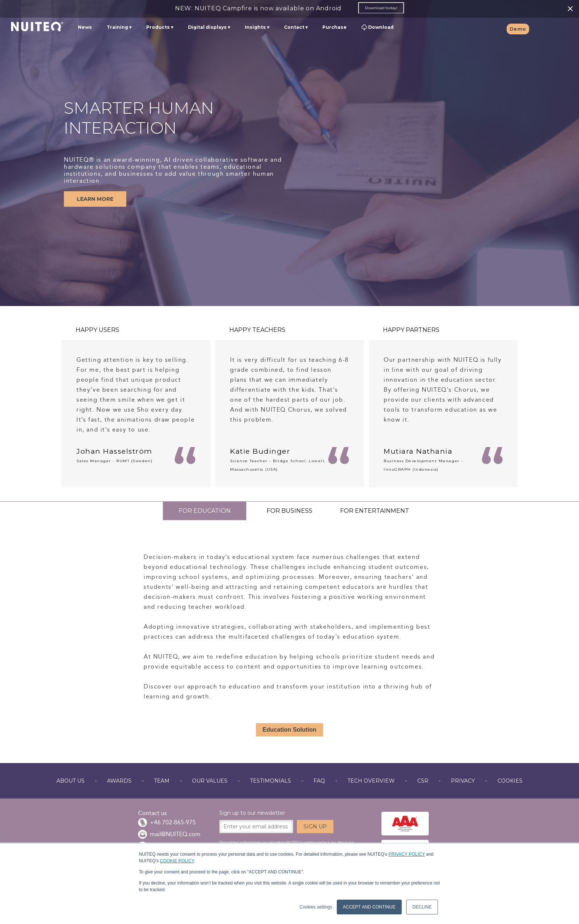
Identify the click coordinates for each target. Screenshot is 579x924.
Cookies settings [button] (316, 907)
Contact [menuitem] (294, 28)
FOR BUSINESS (289, 511)
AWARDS (119, 781)
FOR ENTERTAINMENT (375, 511)
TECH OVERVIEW (371, 781)
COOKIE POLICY (177, 861)
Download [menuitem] (378, 28)
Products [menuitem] (158, 28)
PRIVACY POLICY (407, 854)
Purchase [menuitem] (335, 28)
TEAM (162, 781)
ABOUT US (71, 781)
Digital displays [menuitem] (207, 28)
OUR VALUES (210, 781)
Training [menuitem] (117, 28)
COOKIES (510, 781)
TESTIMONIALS (270, 781)
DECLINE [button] (422, 907)
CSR (423, 781)
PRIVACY (463, 781)
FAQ (319, 781)
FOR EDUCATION (205, 511)
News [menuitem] (85, 28)
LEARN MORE (95, 199)
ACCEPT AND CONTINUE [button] (369, 907)
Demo (518, 30)
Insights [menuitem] (255, 28)
